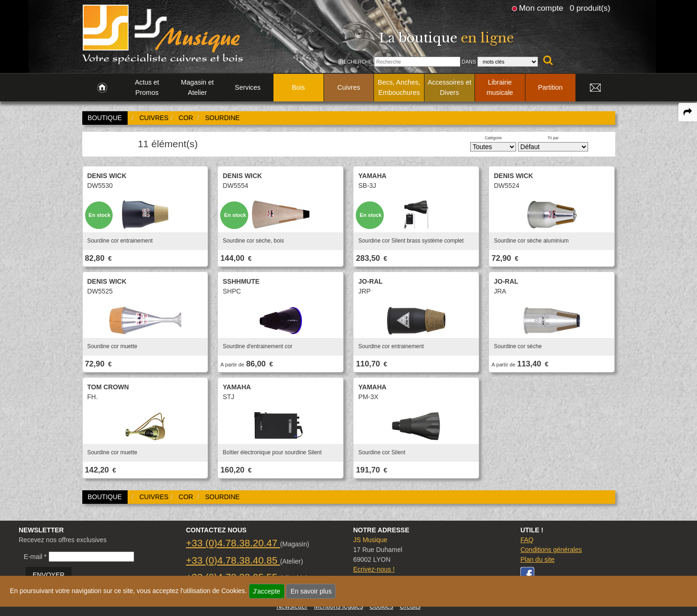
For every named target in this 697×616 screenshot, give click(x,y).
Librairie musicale (500, 87)
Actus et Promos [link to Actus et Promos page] (147, 87)
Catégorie (493, 138)
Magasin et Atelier (197, 87)
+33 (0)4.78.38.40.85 (233, 560)
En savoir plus (311, 591)
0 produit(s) (590, 8)
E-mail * (35, 557)
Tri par (553, 138)
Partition (550, 87)
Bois (298, 87)
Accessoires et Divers (450, 87)
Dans (469, 62)
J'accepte (267, 591)
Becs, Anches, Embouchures (399, 87)
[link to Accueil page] (102, 88)
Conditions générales (551, 550)
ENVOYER (49, 575)
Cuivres (349, 87)
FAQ (527, 540)
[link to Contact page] (596, 88)
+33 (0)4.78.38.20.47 (233, 543)
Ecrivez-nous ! (374, 569)
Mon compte (541, 8)
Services (248, 87)
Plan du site (537, 559)
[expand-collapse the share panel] (688, 112)
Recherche (356, 62)
